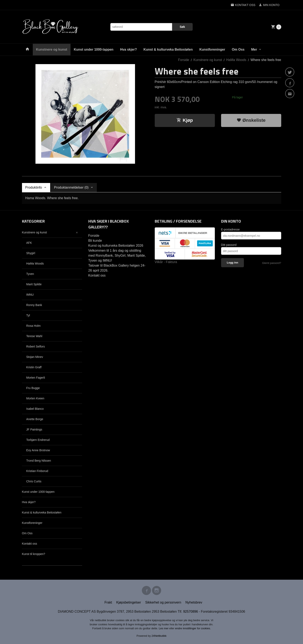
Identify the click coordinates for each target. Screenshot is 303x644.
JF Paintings (34, 429)
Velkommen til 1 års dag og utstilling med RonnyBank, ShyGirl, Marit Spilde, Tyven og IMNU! (117, 256)
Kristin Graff (34, 367)
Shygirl (31, 253)
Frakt (108, 602)
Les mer (164, 628)
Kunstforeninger (212, 49)
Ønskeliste (251, 120)
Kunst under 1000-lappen (94, 49)
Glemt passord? (272, 263)
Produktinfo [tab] (34, 187)
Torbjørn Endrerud (38, 440)
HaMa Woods (35, 263)
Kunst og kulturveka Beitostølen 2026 (116, 246)
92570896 (190, 612)
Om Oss (238, 49)
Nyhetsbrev (194, 602)
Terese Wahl (34, 336)
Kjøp (185, 120)
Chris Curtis (34, 481)
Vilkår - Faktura (166, 262)
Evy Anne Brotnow (38, 450)
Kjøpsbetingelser (129, 602)
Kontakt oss (30, 544)
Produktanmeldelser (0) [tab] (71, 187)
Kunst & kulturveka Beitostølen (168, 49)
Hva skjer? (128, 49)
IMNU (30, 295)
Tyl (28, 315)
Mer (254, 49)
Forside (184, 60)
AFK (29, 243)
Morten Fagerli (36, 378)
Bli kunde (95, 241)
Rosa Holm (33, 326)
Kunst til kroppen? (34, 554)
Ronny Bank (34, 305)
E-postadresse (230, 229)
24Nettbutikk (159, 636)
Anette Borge (35, 419)
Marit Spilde (34, 284)
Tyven (30, 274)
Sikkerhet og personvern (163, 602)
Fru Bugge (33, 388)
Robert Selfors (36, 346)
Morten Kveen (35, 398)
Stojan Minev (35, 357)
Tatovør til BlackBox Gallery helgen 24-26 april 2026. (117, 268)
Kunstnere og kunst (52, 49)
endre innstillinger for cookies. (193, 628)
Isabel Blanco (35, 409)
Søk (182, 27)
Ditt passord (229, 245)
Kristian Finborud (37, 471)
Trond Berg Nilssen (39, 461)
